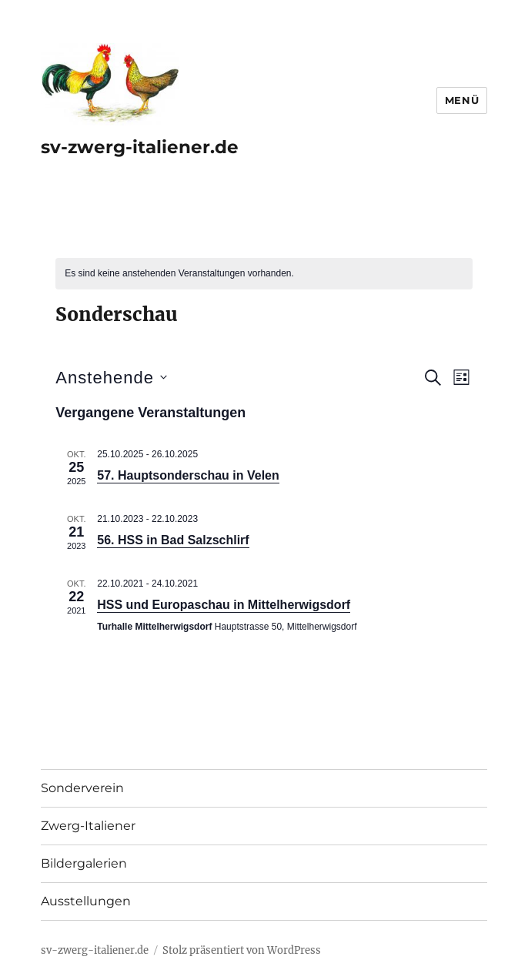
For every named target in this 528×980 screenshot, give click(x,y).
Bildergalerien (84, 863)
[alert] (264, 274)
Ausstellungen (86, 901)
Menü (462, 100)
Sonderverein (82, 788)
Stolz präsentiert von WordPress (242, 950)
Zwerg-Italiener (88, 826)
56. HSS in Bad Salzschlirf (173, 540)
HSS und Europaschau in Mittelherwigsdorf (224, 605)
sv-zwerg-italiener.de (140, 147)
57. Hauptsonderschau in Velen (188, 475)
